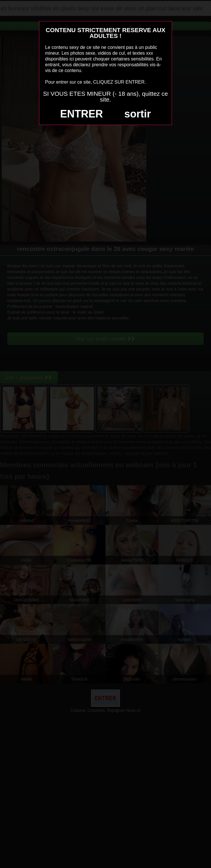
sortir (138, 114)
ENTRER (82, 114)
